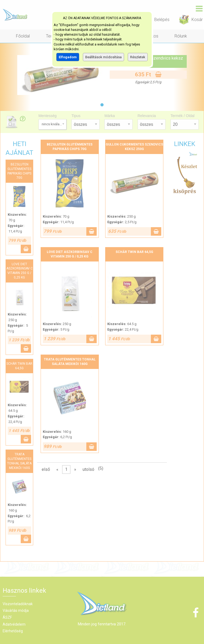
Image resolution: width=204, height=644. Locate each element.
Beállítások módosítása (103, 57)
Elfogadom (68, 57)
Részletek (138, 57)
